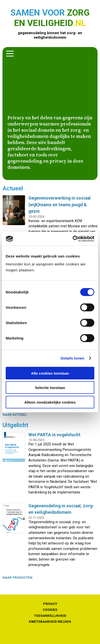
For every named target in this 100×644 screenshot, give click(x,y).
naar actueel (15, 414)
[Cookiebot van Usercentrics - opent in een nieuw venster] (73, 239)
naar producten (17, 577)
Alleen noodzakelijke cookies (50, 402)
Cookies (50, 610)
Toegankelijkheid (50, 616)
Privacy (50, 604)
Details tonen (72, 358)
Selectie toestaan (50, 388)
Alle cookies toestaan (50, 373)
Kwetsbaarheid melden (50, 621)
